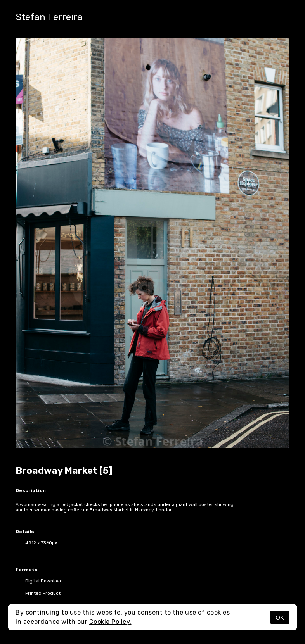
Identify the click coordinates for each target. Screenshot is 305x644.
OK (280, 617)
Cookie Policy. (110, 622)
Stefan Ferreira (49, 17)
